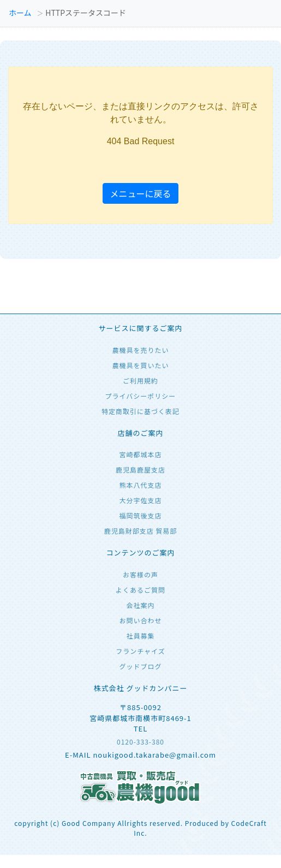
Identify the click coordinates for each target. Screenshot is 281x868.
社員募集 (140, 636)
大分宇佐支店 (140, 500)
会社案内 (140, 605)
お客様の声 (140, 574)
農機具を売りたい (140, 350)
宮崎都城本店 (140, 454)
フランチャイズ (140, 651)
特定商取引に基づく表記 (140, 411)
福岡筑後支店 (140, 515)
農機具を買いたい (140, 365)
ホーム (20, 13)
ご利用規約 (140, 380)
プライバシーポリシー (141, 396)
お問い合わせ (140, 620)
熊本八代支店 (140, 485)
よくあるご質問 (140, 590)
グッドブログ (140, 666)
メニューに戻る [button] (140, 193)
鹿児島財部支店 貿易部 (141, 531)
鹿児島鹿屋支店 (140, 470)
